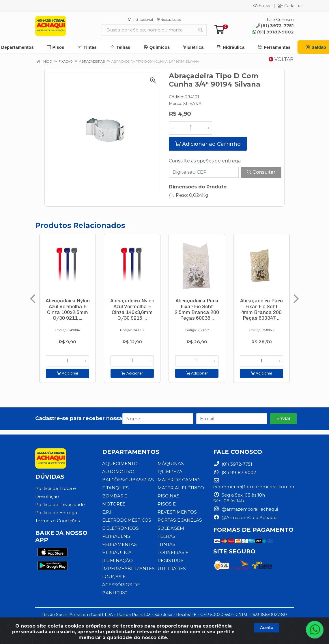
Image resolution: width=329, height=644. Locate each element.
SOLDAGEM (171, 528)
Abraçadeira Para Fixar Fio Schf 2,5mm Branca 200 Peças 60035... (197, 309)
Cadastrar (290, 6)
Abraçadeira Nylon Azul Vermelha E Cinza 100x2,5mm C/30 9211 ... (68, 309)
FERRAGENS (116, 536)
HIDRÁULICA (117, 552)
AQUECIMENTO (120, 464)
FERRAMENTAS (119, 544)
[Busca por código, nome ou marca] (148, 30)
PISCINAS (168, 496)
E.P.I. (107, 512)
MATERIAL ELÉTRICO (181, 488)
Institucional (140, 19)
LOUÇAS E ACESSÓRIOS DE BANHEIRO (121, 585)
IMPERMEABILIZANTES (128, 569)
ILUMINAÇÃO (117, 560)
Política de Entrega (56, 513)
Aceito (267, 628)
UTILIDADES (172, 569)
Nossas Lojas (169, 19)
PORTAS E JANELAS (180, 520)
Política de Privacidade (60, 504)
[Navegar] (33, 299)
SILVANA (192, 104)
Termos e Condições (57, 521)
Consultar (261, 172)
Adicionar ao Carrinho (208, 144)
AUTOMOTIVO (118, 472)
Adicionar (68, 373)
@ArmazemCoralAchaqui (245, 517)
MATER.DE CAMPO (179, 480)
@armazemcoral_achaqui (246, 509)
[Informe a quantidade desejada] (190, 128)
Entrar (262, 6)
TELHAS (166, 536)
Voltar (281, 59)
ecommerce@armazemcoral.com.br (254, 484)
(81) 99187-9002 (273, 32)
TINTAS (166, 544)
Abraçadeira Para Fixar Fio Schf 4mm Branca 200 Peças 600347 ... (262, 309)
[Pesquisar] (201, 30)
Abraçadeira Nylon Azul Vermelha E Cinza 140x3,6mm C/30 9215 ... (132, 309)
